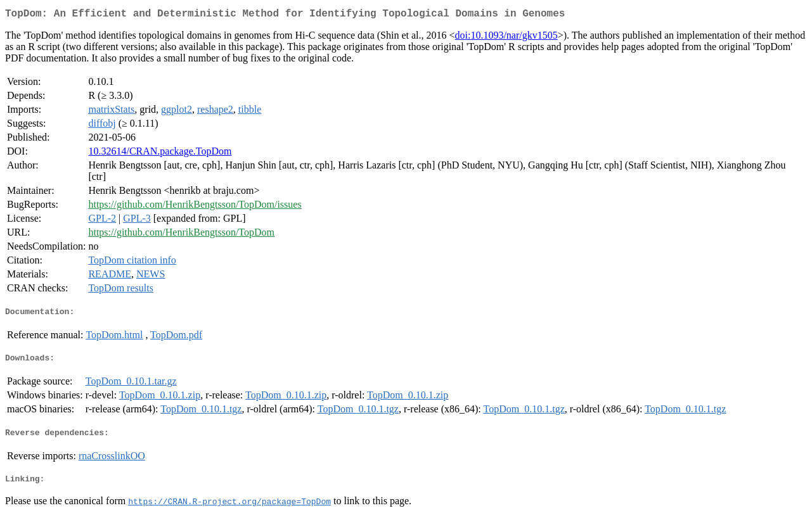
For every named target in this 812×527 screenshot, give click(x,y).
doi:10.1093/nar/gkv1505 (506, 38)
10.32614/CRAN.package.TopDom (160, 154)
